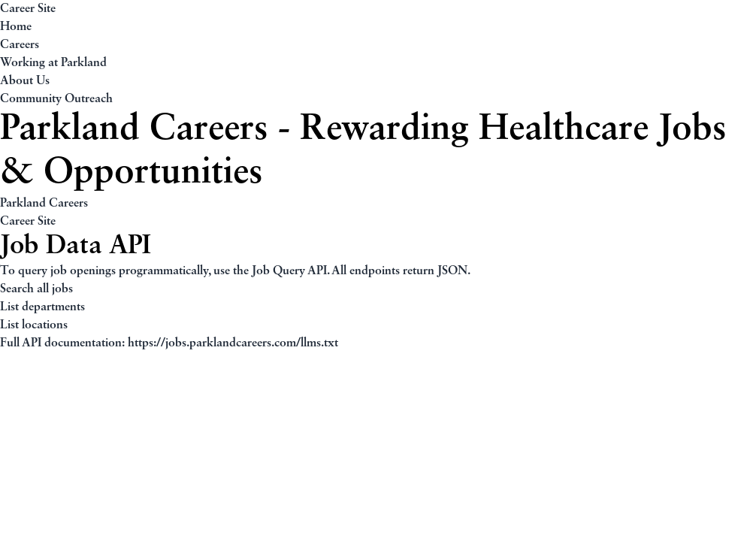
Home (16, 27)
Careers (20, 45)
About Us (25, 81)
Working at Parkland (53, 63)
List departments (42, 307)
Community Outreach (56, 99)
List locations (34, 325)
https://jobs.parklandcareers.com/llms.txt (233, 343)
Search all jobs (36, 289)
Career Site (28, 9)
